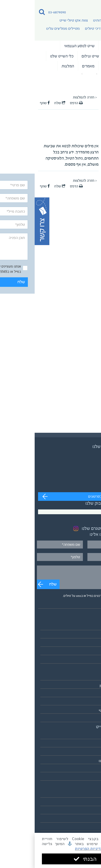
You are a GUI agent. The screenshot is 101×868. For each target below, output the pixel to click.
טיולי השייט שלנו (81, 46)
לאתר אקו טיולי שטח (82, 777)
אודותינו (64, 20)
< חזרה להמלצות (50, 97)
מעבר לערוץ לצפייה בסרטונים (75, 497)
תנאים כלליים (88, 811)
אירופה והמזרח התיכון (81, 685)
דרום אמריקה (88, 702)
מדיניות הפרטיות (54, 848)
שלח (84, 263)
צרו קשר (91, 828)
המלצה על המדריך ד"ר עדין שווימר (24, 74)
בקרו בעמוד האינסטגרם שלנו (72, 529)
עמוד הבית (71, 74)
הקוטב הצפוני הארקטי (81, 710)
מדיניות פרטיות (86, 819)
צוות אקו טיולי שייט (39, 20)
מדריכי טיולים (60, 28)
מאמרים (54, 66)
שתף (10, 103)
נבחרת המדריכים (81, 66)
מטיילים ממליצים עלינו (28, 28)
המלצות (33, 66)
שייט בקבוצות (83, 56)
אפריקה (92, 694)
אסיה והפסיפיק (86, 677)
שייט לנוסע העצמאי (45, 46)
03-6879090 (22, 12)
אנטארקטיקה (87, 719)
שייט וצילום (56, 56)
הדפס (42, 103)
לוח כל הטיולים (87, 660)
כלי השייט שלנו (27, 56)
